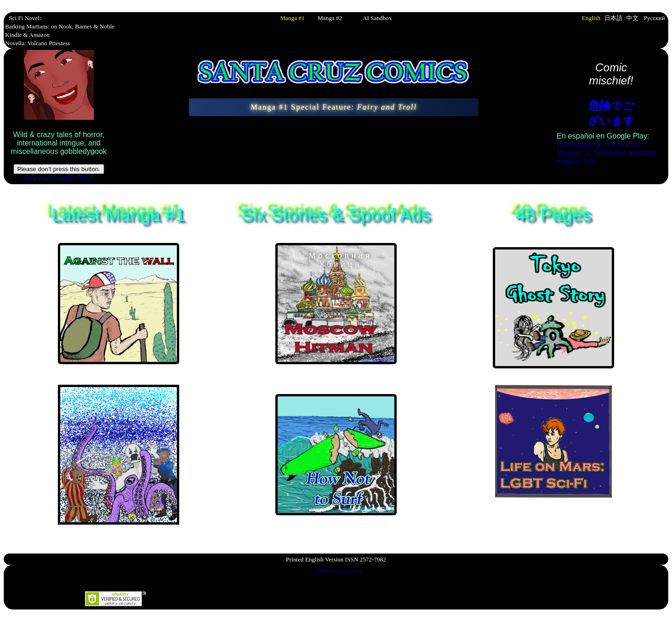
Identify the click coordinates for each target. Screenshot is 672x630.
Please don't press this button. (59, 169)
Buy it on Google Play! (59, 178)
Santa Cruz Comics (339, 571)
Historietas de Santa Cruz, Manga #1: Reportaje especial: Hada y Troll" (607, 153)
